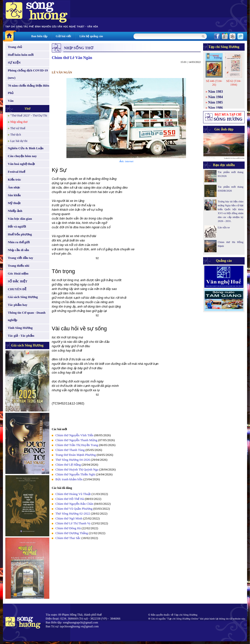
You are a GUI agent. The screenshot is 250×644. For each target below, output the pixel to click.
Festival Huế (16, 172)
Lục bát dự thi (19, 141)
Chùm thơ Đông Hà (68, 528)
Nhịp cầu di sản (18, 250)
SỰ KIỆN (14, 63)
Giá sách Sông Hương (23, 297)
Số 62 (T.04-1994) (234, 83)
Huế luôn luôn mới (21, 55)
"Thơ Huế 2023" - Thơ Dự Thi (29, 115)
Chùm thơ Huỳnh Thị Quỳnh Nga (77, 469)
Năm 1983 (216, 92)
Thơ (27, 109)
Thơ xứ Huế (18, 128)
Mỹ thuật (14, 203)
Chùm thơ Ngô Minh (69, 518)
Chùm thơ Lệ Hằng (68, 465)
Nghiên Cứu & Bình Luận (26, 148)
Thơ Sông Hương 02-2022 (73, 513)
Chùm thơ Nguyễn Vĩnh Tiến (75, 435)
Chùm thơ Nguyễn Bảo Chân (74, 504)
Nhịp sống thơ (19, 122)
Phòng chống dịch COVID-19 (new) (28, 74)
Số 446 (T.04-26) (214, 83)
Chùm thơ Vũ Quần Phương (74, 509)
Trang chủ (15, 47)
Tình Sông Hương (20, 328)
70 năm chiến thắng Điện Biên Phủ (28, 89)
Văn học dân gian (20, 219)
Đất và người (17, 226)
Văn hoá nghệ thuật (21, 164)
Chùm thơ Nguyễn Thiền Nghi (75, 474)
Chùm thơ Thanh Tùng (70, 450)
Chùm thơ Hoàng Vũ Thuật (73, 494)
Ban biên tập (39, 36)
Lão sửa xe (224, 227)
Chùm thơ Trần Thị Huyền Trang (77, 445)
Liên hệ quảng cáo (91, 36)
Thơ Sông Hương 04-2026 (73, 460)
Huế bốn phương (20, 234)
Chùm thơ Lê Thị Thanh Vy (73, 523)
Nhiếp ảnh (15, 211)
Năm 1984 (216, 97)
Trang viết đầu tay (21, 258)
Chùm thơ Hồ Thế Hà (70, 499)
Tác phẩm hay (18, 305)
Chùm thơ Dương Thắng (72, 533)
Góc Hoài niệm (18, 273)
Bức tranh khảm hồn (69, 479)
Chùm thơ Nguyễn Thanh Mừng (76, 440)
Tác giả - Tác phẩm (21, 336)
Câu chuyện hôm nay (22, 156)
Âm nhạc (14, 187)
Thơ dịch (16, 135)
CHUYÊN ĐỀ (17, 289)
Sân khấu (14, 195)
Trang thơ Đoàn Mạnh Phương (76, 455)
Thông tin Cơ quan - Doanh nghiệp (27, 316)
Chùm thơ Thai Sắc (68, 538)
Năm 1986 (216, 108)
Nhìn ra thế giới (19, 242)
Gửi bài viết (63, 36)
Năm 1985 (216, 102)
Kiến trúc (14, 179)
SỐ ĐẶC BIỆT (18, 281)
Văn (11, 101)
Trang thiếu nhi (19, 266)
